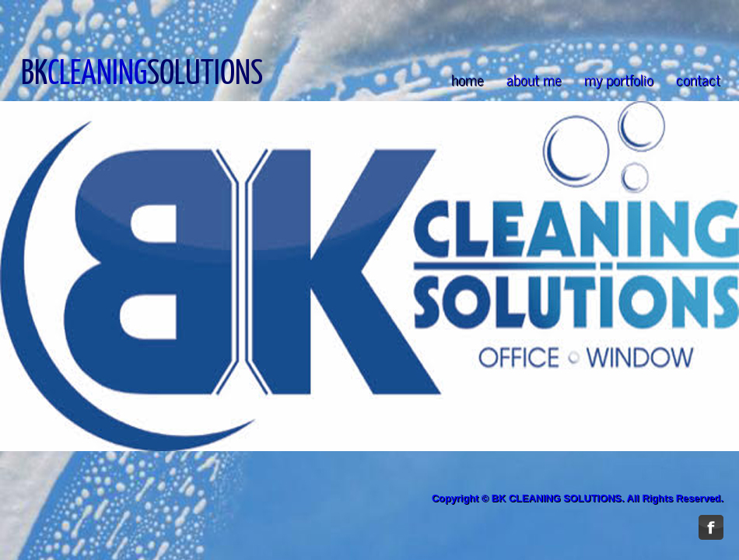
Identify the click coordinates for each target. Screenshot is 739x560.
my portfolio (619, 79)
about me (534, 79)
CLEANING (97, 71)
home (468, 79)
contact (698, 79)
